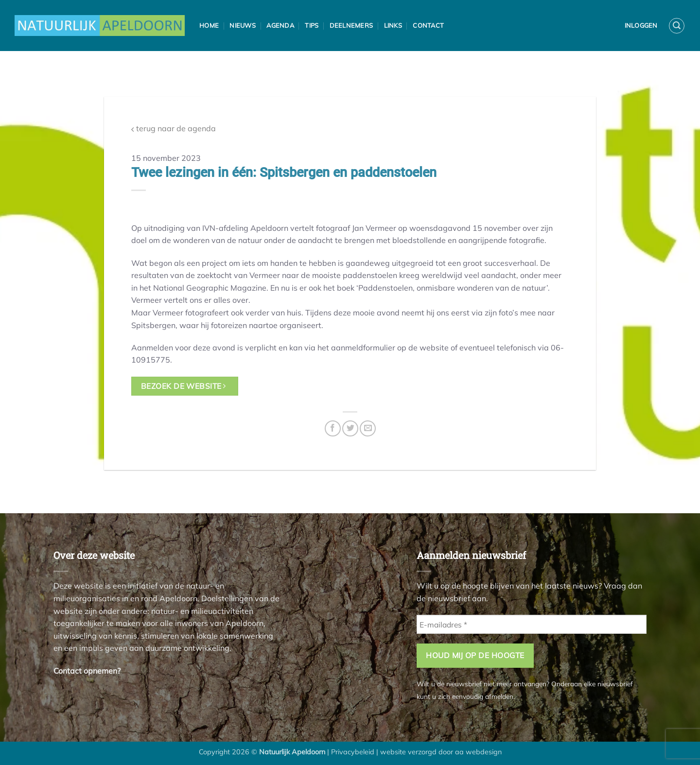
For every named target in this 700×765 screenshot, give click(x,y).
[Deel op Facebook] (333, 428)
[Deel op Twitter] (350, 428)
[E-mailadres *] (532, 624)
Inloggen (641, 25)
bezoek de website (184, 386)
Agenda (280, 25)
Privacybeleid (353, 752)
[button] (677, 26)
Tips (312, 25)
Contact (428, 25)
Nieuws (243, 25)
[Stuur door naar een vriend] (368, 428)
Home (209, 25)
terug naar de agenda (174, 129)
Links (393, 25)
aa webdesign (478, 752)
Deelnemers (351, 25)
